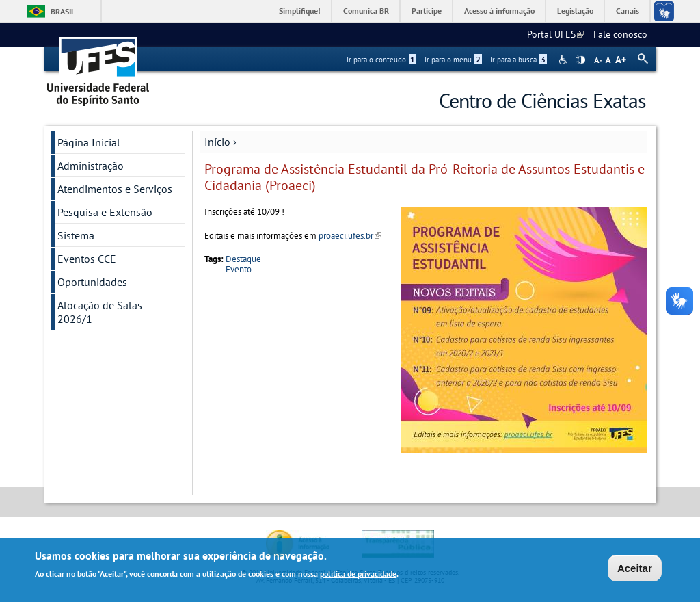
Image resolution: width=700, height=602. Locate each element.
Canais (628, 11)
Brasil (63, 11)
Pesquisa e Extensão (105, 212)
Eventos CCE (87, 259)
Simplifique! (300, 11)
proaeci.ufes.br (350, 236)
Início (217, 142)
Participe (427, 11)
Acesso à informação (499, 11)
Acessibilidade (564, 60)
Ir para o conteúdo (381, 60)
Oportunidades (92, 282)
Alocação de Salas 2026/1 (100, 312)
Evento (239, 269)
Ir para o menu (453, 60)
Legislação (575, 11)
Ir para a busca (519, 60)
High (580, 60)
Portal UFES (555, 34)
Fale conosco (620, 34)
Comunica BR (366, 11)
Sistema (76, 235)
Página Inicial (89, 142)
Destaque (243, 259)
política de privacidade (358, 575)
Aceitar (635, 570)
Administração (91, 166)
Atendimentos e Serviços (115, 189)
